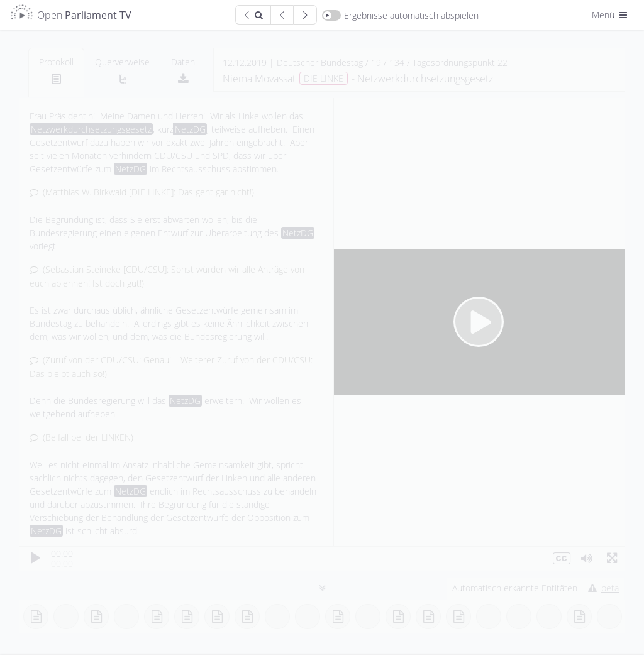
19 (376, 63)
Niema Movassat (259, 79)
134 (397, 63)
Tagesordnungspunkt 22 (460, 63)
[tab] (56, 73)
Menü (611, 15)
